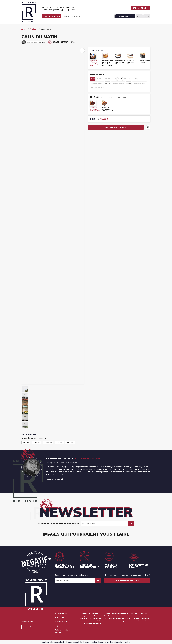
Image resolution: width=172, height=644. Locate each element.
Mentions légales (97, 642)
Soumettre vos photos (127, 580)
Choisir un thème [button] (51, 16)
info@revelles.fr (61, 622)
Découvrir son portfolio (56, 479)
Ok (131, 524)
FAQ (56, 626)
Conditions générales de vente (78, 642)
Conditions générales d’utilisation (54, 642)
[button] (139, 16)
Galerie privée (141, 8)
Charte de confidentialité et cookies (117, 642)
